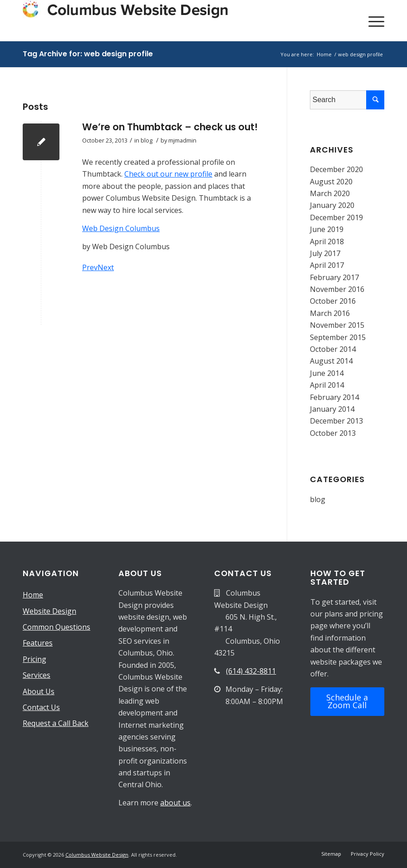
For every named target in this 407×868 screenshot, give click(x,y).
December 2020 (336, 169)
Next (106, 267)
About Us (39, 691)
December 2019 (336, 217)
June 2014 (327, 373)
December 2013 (336, 421)
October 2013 (333, 433)
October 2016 (333, 301)
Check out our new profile (168, 174)
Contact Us (41, 707)
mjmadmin (182, 140)
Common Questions (56, 627)
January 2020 (332, 205)
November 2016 (337, 289)
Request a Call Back (56, 723)
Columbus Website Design (97, 855)
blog (147, 140)
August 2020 (331, 182)
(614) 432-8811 (251, 671)
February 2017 (334, 277)
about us (175, 803)
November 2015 (337, 325)
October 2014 (333, 349)
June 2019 (327, 229)
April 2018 (327, 242)
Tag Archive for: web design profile (88, 54)
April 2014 (327, 385)
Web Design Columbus (121, 228)
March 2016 (330, 313)
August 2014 (331, 361)
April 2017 (327, 265)
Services (37, 675)
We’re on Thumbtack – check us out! (170, 127)
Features (38, 643)
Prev (90, 267)
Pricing (34, 659)
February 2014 (334, 397)
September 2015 (338, 337)
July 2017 (325, 253)
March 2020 (330, 193)
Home (33, 595)
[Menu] (372, 20)
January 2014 (332, 409)
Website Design (49, 611)
